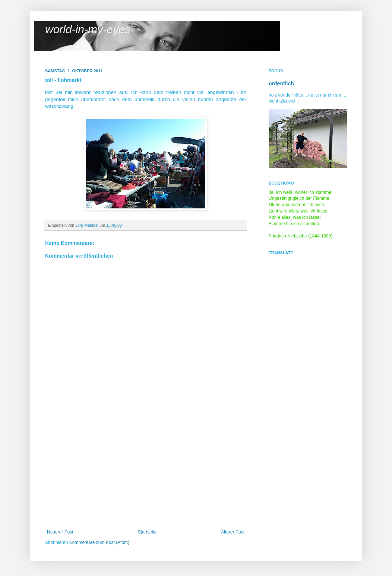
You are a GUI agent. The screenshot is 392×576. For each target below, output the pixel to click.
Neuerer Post (60, 532)
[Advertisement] (146, 473)
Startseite (147, 532)
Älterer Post (233, 532)
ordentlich (281, 84)
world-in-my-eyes (88, 29)
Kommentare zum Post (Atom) (99, 542)
